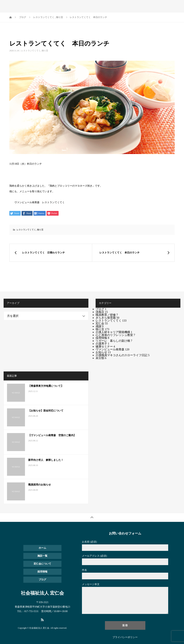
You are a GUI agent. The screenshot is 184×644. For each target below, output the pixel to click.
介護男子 (102, 344)
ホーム (42, 548)
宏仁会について (42, 564)
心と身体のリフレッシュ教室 (115, 335)
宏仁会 (102, 323)
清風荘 (102, 312)
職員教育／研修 (107, 315)
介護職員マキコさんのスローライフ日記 (123, 355)
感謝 (100, 326)
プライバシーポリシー (125, 637)
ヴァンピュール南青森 (112, 349)
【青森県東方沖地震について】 (46, 386)
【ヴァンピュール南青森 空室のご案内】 (52, 435)
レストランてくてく (31, 51)
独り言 (45, 51)
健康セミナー (105, 346)
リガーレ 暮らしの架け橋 (114, 341)
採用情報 (102, 338)
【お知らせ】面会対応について (46, 411)
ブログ (101, 309)
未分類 (101, 358)
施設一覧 (42, 556)
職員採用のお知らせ (40, 485)
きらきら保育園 (107, 318)
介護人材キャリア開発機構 (114, 332)
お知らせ (103, 352)
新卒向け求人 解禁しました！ (46, 460)
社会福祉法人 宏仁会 (32, 5)
